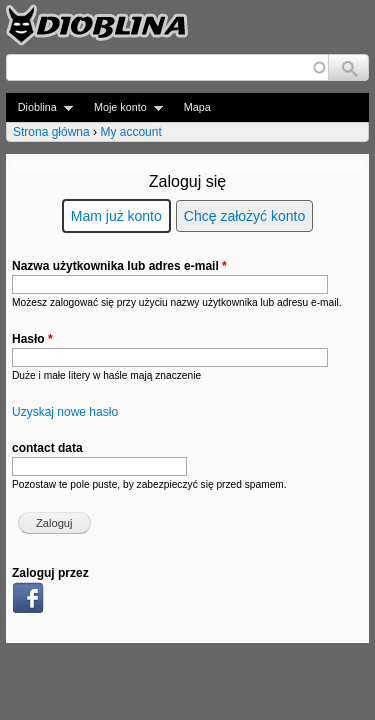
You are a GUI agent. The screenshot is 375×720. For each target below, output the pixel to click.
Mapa (197, 107)
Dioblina (39, 107)
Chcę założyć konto (244, 216)
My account (130, 132)
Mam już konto (116, 216)
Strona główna (51, 132)
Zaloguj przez (50, 573)
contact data (47, 448)
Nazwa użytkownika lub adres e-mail (119, 266)
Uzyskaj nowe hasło (65, 412)
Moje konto (122, 107)
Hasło (32, 339)
